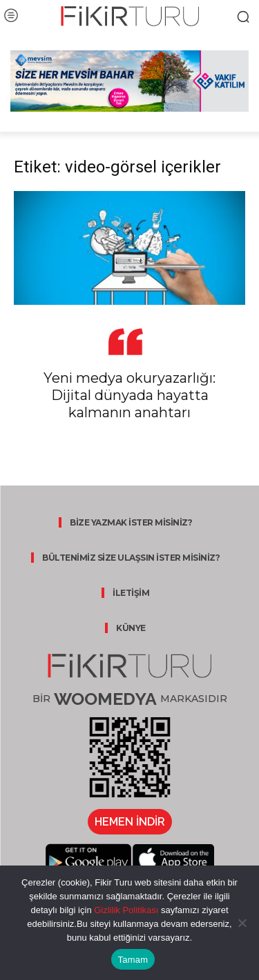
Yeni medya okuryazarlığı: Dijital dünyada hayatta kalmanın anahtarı (129, 395)
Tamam (133, 960)
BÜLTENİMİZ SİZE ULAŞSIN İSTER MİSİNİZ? (131, 558)
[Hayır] (242, 923)
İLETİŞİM (131, 593)
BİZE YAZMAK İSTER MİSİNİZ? (131, 522)
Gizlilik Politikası (125, 910)
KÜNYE (131, 628)
